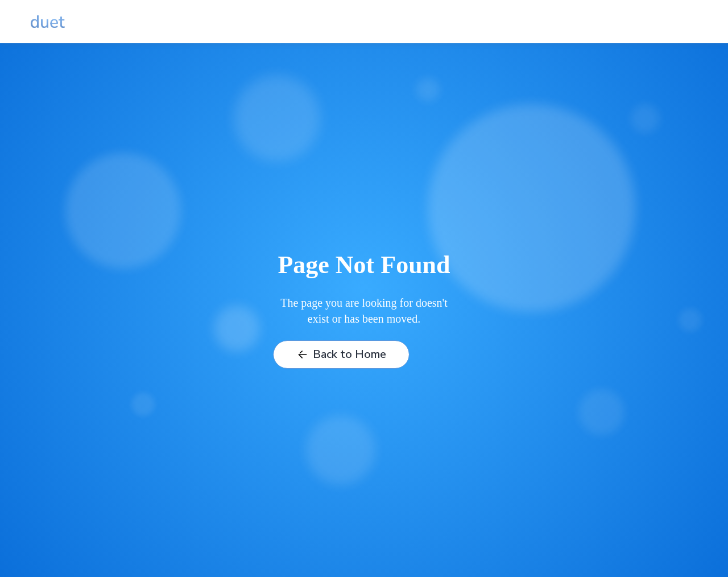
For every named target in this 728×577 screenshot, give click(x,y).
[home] (48, 22)
